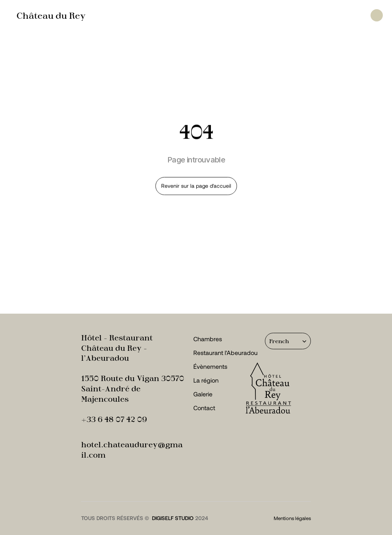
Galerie (203, 394)
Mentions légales (292, 518)
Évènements (210, 366)
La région (206, 380)
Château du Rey (51, 15)
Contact (204, 408)
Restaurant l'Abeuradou (225, 353)
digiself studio (173, 518)
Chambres (208, 339)
